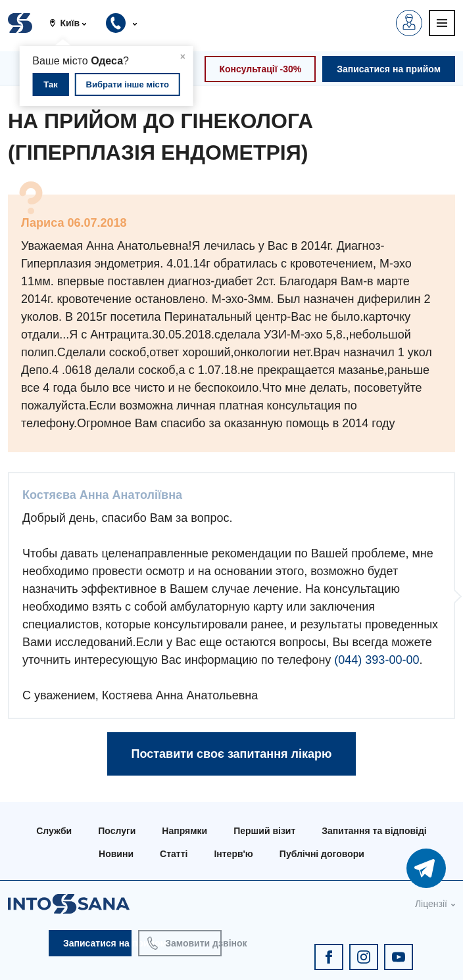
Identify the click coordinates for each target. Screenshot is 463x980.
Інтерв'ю (233, 854)
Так (50, 84)
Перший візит (264, 831)
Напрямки (184, 831)
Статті (174, 854)
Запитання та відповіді (374, 831)
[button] (73, 23)
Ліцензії (431, 904)
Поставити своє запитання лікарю (232, 754)
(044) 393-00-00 (377, 660)
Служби (54, 831)
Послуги (117, 831)
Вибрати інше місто (128, 84)
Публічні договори (322, 854)
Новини (116, 854)
